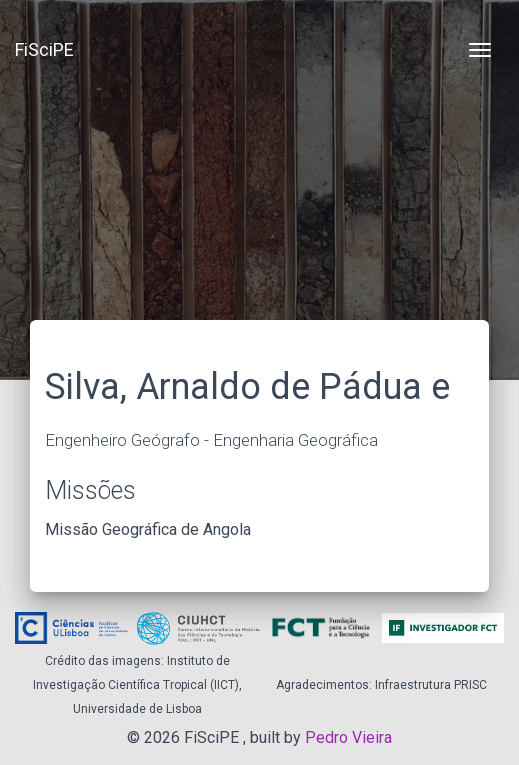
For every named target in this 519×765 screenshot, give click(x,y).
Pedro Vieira (348, 737)
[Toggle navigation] (480, 50)
